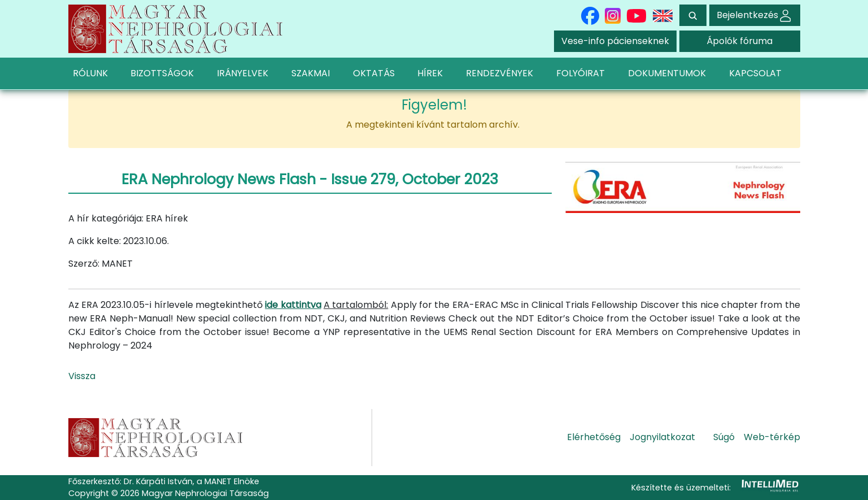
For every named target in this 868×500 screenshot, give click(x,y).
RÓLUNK (90, 73)
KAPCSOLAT (755, 73)
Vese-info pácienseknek (615, 41)
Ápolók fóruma (740, 41)
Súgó (724, 437)
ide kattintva (293, 305)
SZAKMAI (311, 73)
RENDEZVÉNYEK (500, 73)
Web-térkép (772, 437)
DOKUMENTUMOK (667, 73)
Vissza (82, 376)
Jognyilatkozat (662, 437)
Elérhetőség (594, 437)
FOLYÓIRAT (581, 73)
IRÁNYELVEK (243, 73)
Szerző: (84, 264)
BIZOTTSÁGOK (162, 73)
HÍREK (430, 73)
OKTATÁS (374, 73)
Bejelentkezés (755, 15)
